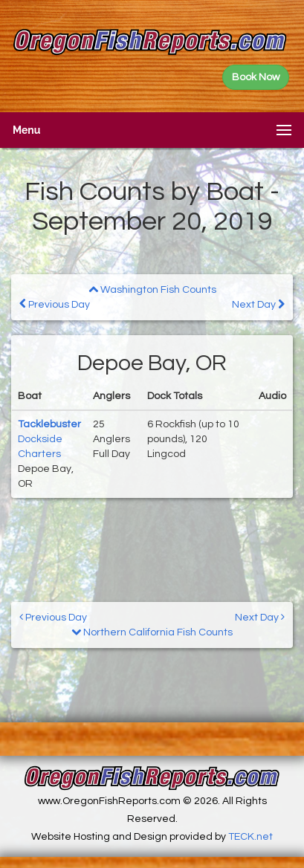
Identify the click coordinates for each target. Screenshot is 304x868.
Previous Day (55, 304)
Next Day (258, 304)
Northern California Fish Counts (152, 632)
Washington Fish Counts (152, 290)
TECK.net (250, 837)
